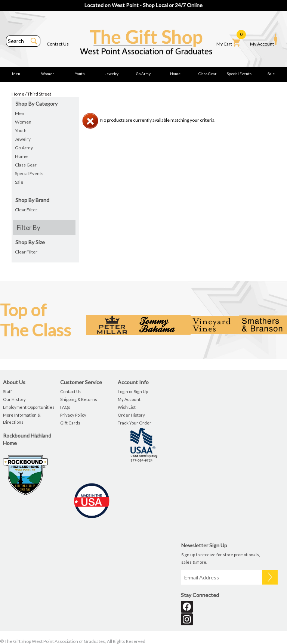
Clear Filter (26, 210)
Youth (80, 74)
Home (175, 74)
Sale (271, 74)
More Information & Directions (22, 419)
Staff (7, 391)
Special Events (239, 74)
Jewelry (112, 74)
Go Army (143, 74)
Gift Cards (70, 423)
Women (48, 74)
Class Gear (207, 74)
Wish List (127, 407)
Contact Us (58, 44)
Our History (14, 399)
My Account (264, 40)
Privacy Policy (73, 415)
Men (16, 74)
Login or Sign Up (133, 391)
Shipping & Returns (79, 399)
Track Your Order (135, 423)
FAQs (65, 407)
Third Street (39, 94)
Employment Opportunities (29, 407)
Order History (131, 415)
